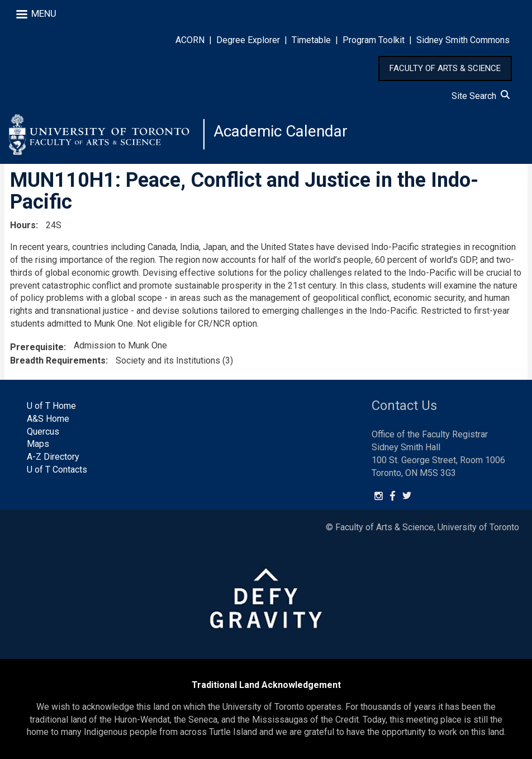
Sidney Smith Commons (463, 40)
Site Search (481, 96)
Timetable (311, 40)
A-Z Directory (53, 457)
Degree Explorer (248, 40)
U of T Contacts (57, 470)
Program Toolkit (374, 40)
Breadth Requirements (58, 360)
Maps (38, 444)
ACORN (190, 40)
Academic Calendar (281, 131)
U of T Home (51, 406)
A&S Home (48, 419)
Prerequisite (37, 347)
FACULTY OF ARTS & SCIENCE (445, 68)
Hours (23, 225)
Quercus (43, 432)
